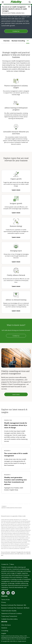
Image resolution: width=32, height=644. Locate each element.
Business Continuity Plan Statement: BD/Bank (15, 608)
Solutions (4, 628)
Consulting (5, 631)
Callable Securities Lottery (9, 619)
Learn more (16, 394)
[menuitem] (3, 2)
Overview (7, 41)
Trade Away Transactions (9, 616)
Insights (4, 633)
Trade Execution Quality (9, 611)
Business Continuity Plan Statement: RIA (14, 605)
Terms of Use (5, 600)
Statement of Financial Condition (12, 613)
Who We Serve (6, 625)
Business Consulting (18, 41)
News (12, 564)
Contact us (16, 31)
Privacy (4, 602)
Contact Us (5, 564)
